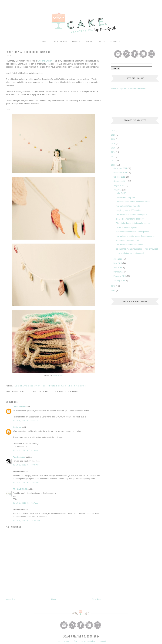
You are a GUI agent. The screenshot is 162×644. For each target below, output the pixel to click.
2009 (114, 290)
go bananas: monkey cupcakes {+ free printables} (137, 249)
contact (103, 641)
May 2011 (118, 263)
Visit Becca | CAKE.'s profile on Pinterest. (129, 88)
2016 (114, 144)
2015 (114, 148)
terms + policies (88, 641)
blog (16, 386)
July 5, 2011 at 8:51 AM (26, 421)
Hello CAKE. (121, 193)
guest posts (49, 386)
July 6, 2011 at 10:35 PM (26, 521)
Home (54, 599)
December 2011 (120, 168)
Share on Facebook (15, 391)
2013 (114, 156)
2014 (114, 152)
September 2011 (121, 181)
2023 (114, 135)
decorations (35, 386)
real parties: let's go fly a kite (128, 206)
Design (76, 42)
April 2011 (118, 268)
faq (75, 641)
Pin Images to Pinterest (68, 391)
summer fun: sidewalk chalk (128, 240)
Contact (115, 42)
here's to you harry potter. (127, 227)
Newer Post (11, 599)
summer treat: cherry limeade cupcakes (133, 232)
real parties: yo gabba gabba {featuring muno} (135, 236)
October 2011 (119, 177)
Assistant (17, 427)
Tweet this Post (40, 391)
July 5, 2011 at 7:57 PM (26, 482)
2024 (114, 131)
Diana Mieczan (19, 407)
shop (102, 42)
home (57, 641)
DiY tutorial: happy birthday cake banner (133, 223)
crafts (24, 386)
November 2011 (120, 173)
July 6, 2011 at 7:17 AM (26, 503)
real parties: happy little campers (130, 245)
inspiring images (78, 386)
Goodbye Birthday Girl (125, 197)
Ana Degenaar (19, 457)
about (45, 42)
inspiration (62, 386)
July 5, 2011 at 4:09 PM (26, 465)
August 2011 (119, 186)
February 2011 (120, 276)
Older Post (96, 599)
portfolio (61, 42)
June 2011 (118, 259)
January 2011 (119, 280)
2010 (114, 286)
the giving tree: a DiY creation (128, 210)
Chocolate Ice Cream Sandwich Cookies (133, 202)
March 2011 (119, 272)
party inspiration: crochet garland (130, 253)
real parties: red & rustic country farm (132, 215)
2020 (114, 139)
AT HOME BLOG (20, 489)
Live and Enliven (45, 61)
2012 (114, 161)
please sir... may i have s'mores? (130, 219)
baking (90, 42)
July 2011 (118, 190)
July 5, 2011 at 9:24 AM (26, 450)
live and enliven (57, 375)
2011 (114, 165)
